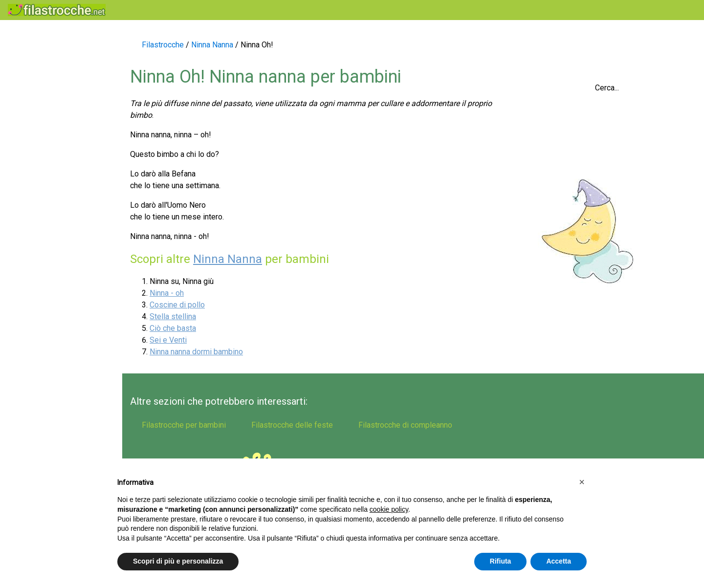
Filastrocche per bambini (55, 106)
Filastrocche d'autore (49, 245)
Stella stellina (173, 316)
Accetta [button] (559, 561)
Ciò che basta (173, 328)
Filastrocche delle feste (54, 148)
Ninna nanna (32, 169)
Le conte (25, 190)
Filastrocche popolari (48, 64)
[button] (582, 482)
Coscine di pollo (177, 305)
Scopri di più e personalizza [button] (178, 561)
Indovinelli (27, 127)
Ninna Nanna (228, 259)
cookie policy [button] (389, 509)
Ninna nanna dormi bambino (196, 352)
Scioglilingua (32, 85)
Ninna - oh (167, 293)
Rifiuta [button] (501, 561)
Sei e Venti (168, 340)
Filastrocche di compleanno (36, 218)
